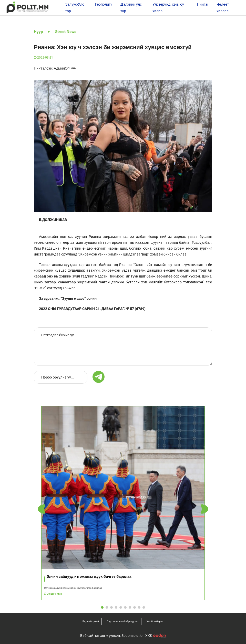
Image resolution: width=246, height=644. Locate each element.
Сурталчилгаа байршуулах (123, 621)
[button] (204, 509)
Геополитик (105, 4)
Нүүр (38, 32)
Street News (66, 32)
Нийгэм (203, 4)
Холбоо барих (155, 621)
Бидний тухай (91, 621)
